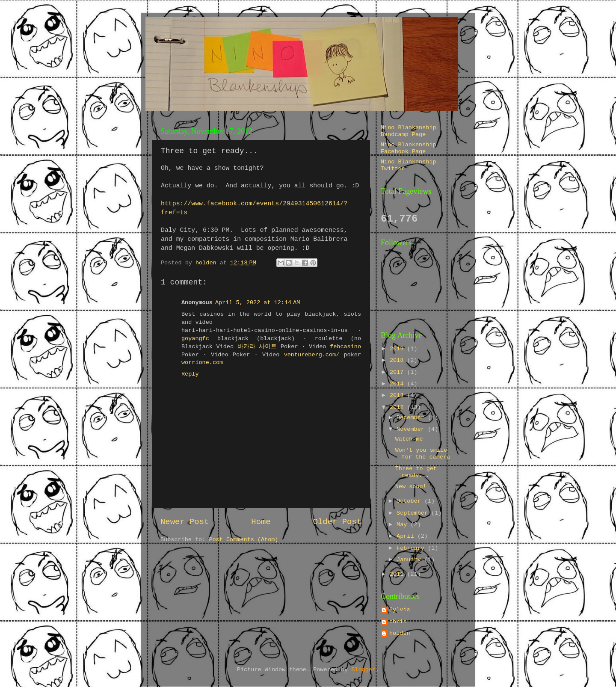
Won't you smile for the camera (423, 454)
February (412, 548)
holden (400, 633)
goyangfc (195, 339)
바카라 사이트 (257, 347)
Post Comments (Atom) (243, 540)
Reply (190, 374)
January (410, 560)
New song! (411, 487)
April (407, 536)
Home (261, 522)
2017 (398, 372)
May (403, 525)
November (412, 429)
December (412, 418)
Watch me (409, 439)
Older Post (337, 522)
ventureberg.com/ (312, 355)
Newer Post (185, 522)
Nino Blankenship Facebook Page (409, 148)
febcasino (345, 347)
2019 (398, 349)
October (410, 501)
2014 (398, 384)
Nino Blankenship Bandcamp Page (409, 131)
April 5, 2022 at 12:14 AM (258, 303)
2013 (398, 395)
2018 (398, 360)
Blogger (363, 670)
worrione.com (202, 363)
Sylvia (400, 610)
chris (398, 622)
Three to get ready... (416, 472)
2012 (398, 407)
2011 (398, 574)
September (414, 513)
